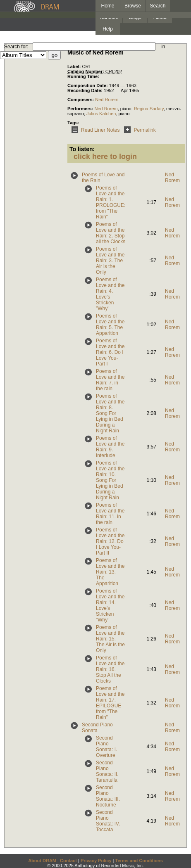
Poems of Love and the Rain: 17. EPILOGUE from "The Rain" (110, 703)
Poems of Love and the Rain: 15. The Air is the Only (110, 639)
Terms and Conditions (139, 861)
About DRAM (42, 861)
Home (107, 6)
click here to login (105, 157)
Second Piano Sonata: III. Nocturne (108, 796)
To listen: (82, 149)
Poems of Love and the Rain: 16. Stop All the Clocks (110, 669)
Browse (133, 6)
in (163, 47)
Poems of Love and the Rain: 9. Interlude (110, 447)
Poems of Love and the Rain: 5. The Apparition (110, 325)
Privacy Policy (96, 861)
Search (158, 6)
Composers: (81, 100)
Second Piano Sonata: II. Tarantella (107, 771)
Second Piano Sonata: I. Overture (106, 747)
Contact (68, 861)
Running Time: (83, 76)
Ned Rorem (107, 100)
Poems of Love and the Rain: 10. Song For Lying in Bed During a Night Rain (110, 480)
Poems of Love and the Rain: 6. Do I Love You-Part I (110, 352)
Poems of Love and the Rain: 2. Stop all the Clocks (111, 233)
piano (126, 109)
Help (108, 29)
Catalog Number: (86, 71)
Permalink (138, 130)
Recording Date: (86, 90)
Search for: (16, 47)
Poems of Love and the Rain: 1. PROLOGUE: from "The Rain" (111, 202)
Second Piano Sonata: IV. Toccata (108, 821)
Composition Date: (88, 85)
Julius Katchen (101, 114)
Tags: (73, 123)
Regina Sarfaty (149, 109)
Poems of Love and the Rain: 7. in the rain (110, 380)
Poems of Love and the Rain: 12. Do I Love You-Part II (110, 541)
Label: (75, 66)
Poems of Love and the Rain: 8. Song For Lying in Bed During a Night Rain (110, 413)
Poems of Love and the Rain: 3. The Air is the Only (110, 261)
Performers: (81, 109)
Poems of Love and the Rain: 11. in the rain (110, 514)
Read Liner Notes (94, 130)
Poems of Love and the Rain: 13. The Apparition (110, 572)
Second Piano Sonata (97, 728)
